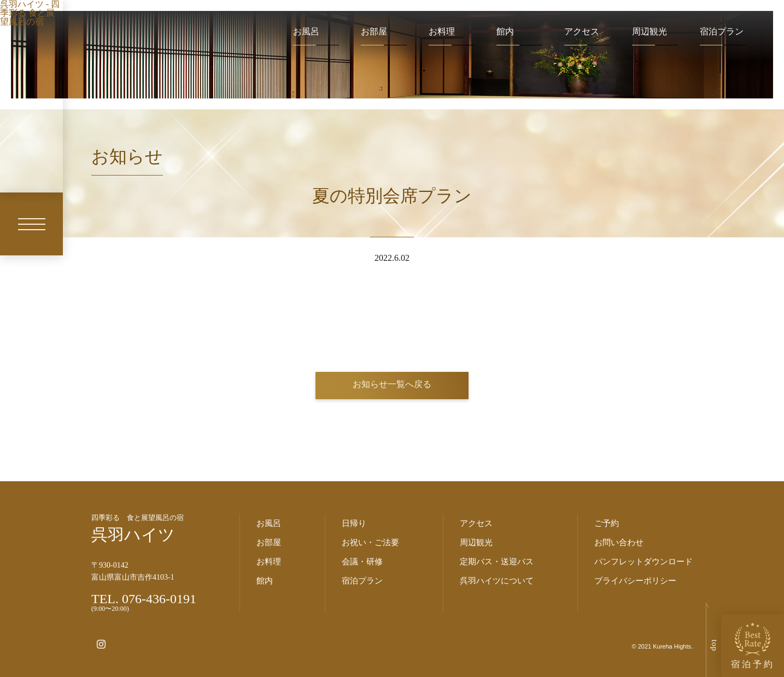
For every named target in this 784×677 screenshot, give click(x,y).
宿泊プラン (722, 32)
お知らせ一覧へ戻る (392, 384)
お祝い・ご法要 (370, 542)
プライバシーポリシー (635, 581)
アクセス (582, 32)
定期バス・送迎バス (497, 562)
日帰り (354, 523)
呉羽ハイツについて (497, 581)
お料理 (442, 32)
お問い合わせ (619, 542)
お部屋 (374, 32)
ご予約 (607, 523)
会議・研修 (362, 562)
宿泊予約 (753, 646)
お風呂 (306, 32)
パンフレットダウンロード (643, 562)
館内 (505, 32)
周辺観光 (650, 32)
